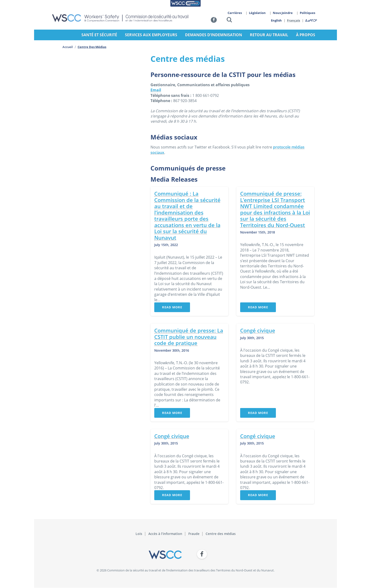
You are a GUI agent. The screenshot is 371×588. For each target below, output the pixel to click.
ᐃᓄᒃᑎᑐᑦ (311, 20)
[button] (229, 20)
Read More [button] (172, 307)
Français (294, 20)
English (276, 20)
